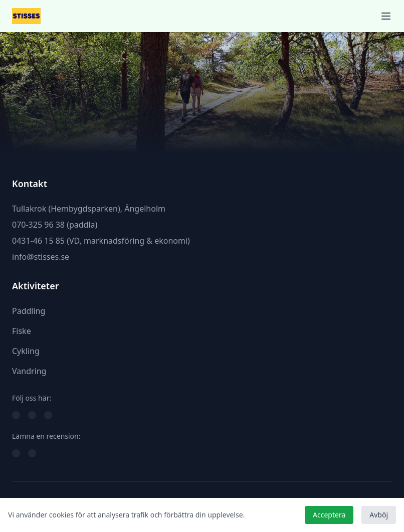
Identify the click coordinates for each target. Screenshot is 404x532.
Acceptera (329, 515)
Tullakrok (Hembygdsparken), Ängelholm (89, 209)
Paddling (29, 311)
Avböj (379, 515)
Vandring (29, 371)
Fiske (22, 331)
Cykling (26, 351)
